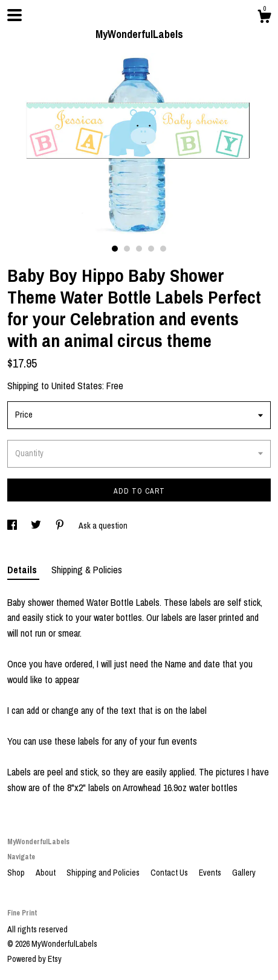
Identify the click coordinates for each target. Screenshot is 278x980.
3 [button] (139, 249)
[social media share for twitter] (37, 526)
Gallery (244, 873)
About (47, 873)
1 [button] (115, 249)
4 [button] (151, 249)
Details (23, 570)
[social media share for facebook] (13, 526)
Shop (17, 873)
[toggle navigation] (15, 15)
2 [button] (127, 249)
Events (211, 873)
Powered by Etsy (34, 959)
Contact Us (170, 873)
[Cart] (264, 18)
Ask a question (103, 526)
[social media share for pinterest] (61, 526)
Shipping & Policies (87, 570)
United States (77, 386)
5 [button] (163, 249)
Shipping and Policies (104, 873)
